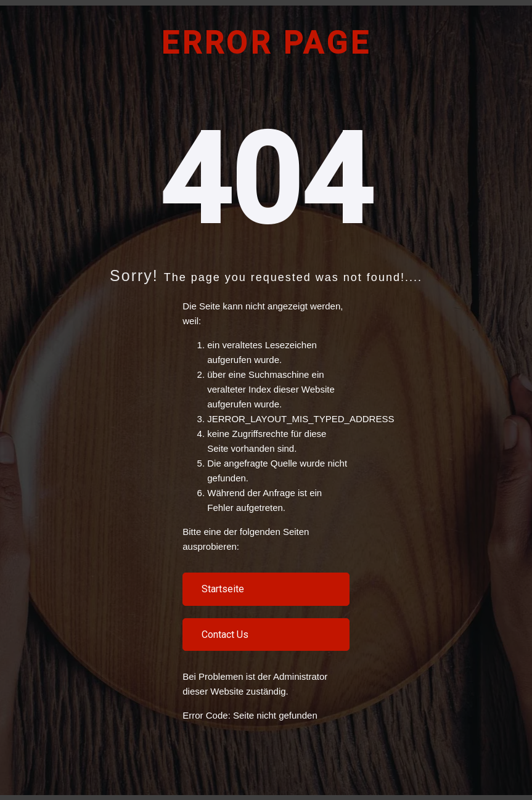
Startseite (223, 589)
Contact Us (225, 635)
